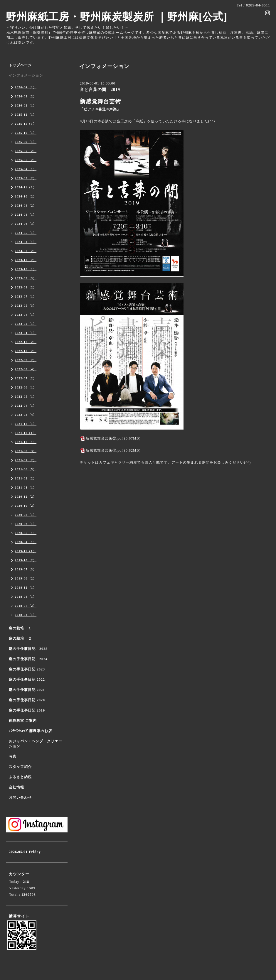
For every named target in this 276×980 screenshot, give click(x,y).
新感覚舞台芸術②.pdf (104, 438)
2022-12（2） (26, 342)
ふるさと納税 (20, 777)
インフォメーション (26, 75)
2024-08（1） (26, 214)
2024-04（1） (26, 242)
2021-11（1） (26, 433)
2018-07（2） (26, 606)
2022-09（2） (26, 360)
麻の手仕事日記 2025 (28, 649)
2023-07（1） (26, 296)
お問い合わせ (20, 797)
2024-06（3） (26, 224)
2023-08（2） (26, 287)
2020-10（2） (26, 506)
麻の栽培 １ (20, 628)
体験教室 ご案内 (23, 721)
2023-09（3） (26, 278)
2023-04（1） (26, 315)
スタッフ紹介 (20, 767)
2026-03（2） (26, 96)
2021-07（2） (26, 460)
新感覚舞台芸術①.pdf (104, 450)
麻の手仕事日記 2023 (27, 669)
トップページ (20, 65)
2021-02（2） (26, 478)
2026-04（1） (26, 87)
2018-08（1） (26, 597)
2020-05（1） (26, 533)
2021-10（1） (26, 442)
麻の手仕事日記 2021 (27, 690)
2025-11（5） (26, 124)
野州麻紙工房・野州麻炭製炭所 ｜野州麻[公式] (117, 17)
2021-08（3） (26, 451)
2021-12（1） (26, 424)
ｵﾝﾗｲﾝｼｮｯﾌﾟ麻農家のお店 (30, 731)
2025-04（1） (26, 169)
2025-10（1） (26, 133)
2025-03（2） (26, 178)
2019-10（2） (26, 560)
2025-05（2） (26, 160)
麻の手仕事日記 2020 (27, 700)
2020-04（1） (26, 542)
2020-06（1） (26, 524)
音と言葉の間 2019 (100, 90)
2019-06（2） (26, 578)
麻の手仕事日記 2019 (27, 710)
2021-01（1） (26, 487)
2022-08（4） (26, 369)
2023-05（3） (26, 305)
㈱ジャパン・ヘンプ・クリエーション (36, 744)
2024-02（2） (26, 251)
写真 (13, 756)
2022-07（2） (26, 378)
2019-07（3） (26, 569)
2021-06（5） (26, 469)
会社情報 (16, 787)
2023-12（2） (26, 260)
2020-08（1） (26, 515)
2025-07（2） (26, 151)
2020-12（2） (26, 496)
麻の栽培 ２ (20, 638)
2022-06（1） (26, 387)
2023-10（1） (26, 269)
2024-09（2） (26, 205)
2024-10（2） (26, 196)
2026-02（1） (26, 105)
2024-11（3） (26, 187)
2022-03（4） (26, 415)
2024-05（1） (26, 233)
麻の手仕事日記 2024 (28, 659)
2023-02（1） (26, 324)
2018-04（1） (26, 615)
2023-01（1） (26, 333)
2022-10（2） (26, 351)
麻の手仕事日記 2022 (27, 680)
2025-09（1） (26, 142)
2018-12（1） (26, 587)
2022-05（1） (26, 396)
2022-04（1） (26, 405)
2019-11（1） (26, 551)
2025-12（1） (26, 114)
